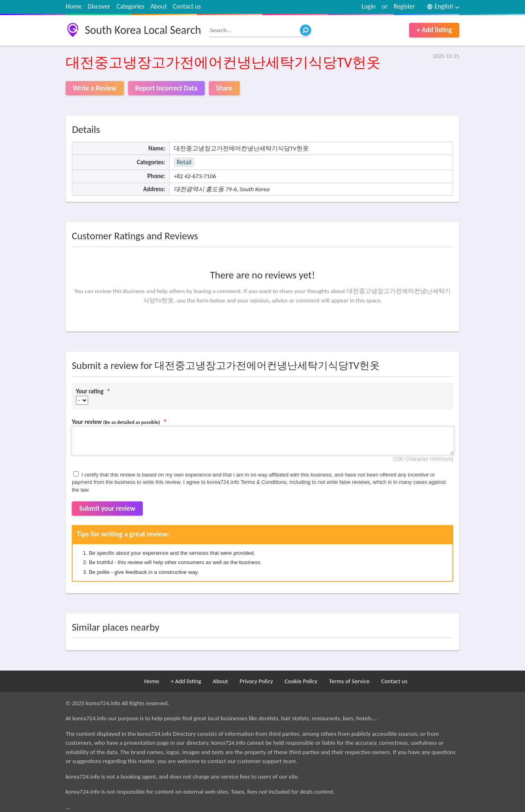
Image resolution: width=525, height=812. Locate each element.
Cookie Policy (301, 681)
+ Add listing (434, 30)
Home (74, 6)
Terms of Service (349, 681)
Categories (130, 6)
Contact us (187, 6)
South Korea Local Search (143, 30)
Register (404, 6)
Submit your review (107, 509)
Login (369, 6)
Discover (99, 6)
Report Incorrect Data (166, 88)
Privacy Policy (256, 681)
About (159, 6)
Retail (184, 162)
